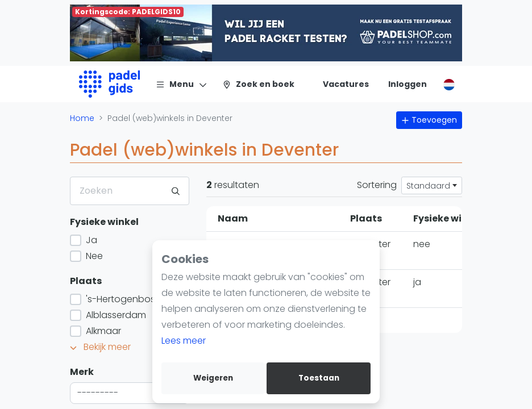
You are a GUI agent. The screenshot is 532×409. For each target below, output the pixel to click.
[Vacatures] (339, 84)
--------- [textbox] (98, 393)
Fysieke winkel (104, 222)
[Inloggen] (408, 84)
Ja (90, 240)
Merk (82, 372)
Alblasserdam (115, 315)
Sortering (377, 185)
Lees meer (184, 341)
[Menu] (182, 84)
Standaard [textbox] (428, 186)
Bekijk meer (100, 347)
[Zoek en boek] (258, 84)
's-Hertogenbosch (125, 299)
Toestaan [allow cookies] (319, 378)
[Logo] (109, 84)
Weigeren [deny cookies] (213, 378)
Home (82, 118)
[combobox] (130, 393)
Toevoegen (429, 120)
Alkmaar (102, 331)
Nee (93, 256)
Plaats (86, 281)
